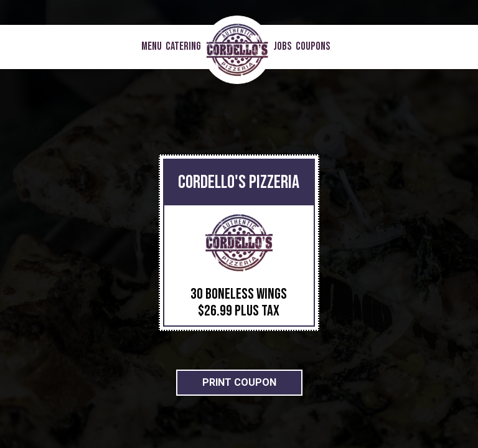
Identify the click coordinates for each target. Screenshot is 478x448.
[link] (237, 50)
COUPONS (313, 47)
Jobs (283, 47)
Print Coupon (239, 382)
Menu (152, 47)
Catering (183, 47)
